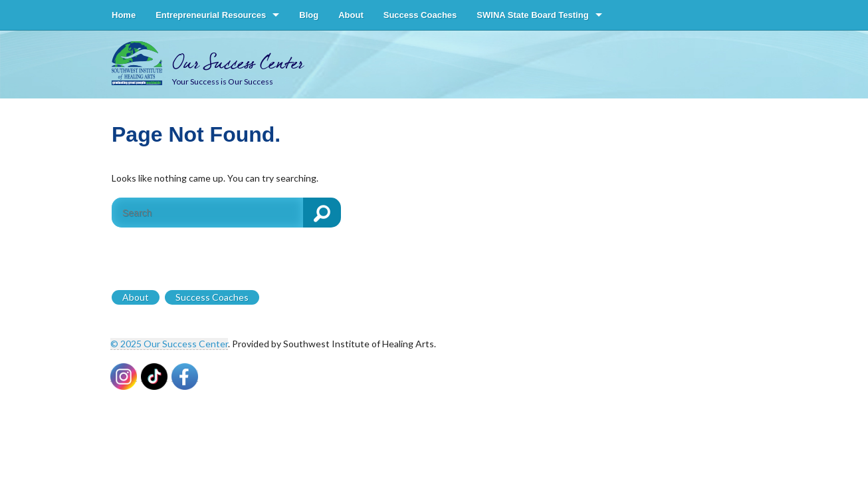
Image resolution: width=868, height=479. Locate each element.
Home (124, 15)
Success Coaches (420, 15)
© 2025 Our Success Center (169, 344)
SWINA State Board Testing (532, 15)
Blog (309, 15)
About (351, 15)
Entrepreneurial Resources (211, 15)
